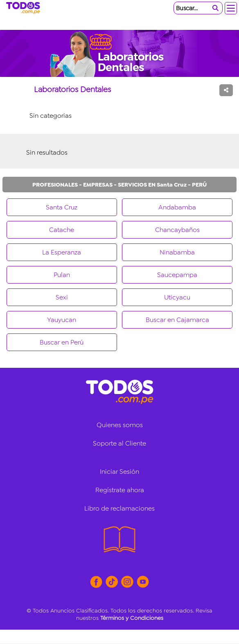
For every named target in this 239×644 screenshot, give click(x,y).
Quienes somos (120, 425)
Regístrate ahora (120, 490)
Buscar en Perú (62, 342)
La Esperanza (62, 252)
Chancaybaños (177, 230)
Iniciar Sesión (120, 472)
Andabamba (177, 207)
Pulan (62, 275)
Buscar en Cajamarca (177, 320)
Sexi (62, 297)
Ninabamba (177, 252)
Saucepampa (177, 275)
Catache (62, 230)
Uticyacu (177, 297)
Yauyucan (62, 320)
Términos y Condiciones (132, 618)
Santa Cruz (62, 207)
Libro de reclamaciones (120, 508)
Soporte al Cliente (120, 443)
